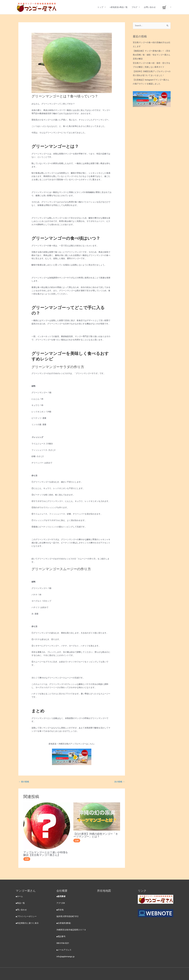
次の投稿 (120, 782)
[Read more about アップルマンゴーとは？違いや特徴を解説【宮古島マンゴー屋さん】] (47, 826)
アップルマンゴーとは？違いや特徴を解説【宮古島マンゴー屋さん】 (46, 854)
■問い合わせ (21, 910)
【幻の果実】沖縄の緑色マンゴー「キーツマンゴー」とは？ (96, 835)
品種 (27, 859)
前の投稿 (24, 782)
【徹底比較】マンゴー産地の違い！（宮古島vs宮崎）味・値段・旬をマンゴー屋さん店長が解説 (152, 55)
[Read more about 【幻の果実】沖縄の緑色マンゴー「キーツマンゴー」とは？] (97, 816)
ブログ (134, 7)
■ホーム (19, 896)
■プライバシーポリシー (26, 916)
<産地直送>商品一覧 (119, 7)
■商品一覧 (20, 903)
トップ (100, 7)
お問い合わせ (150, 7)
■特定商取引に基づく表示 (27, 923)
